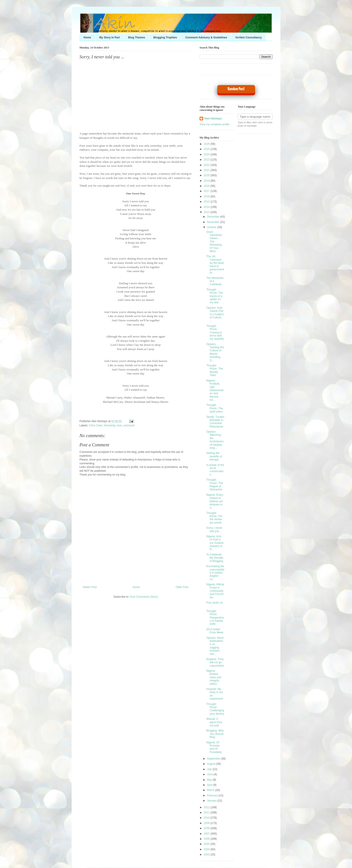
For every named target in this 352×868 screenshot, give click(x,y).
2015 (207, 202)
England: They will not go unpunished (215, 662)
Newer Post (90, 587)
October (212, 227)
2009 (207, 823)
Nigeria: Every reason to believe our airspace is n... (215, 501)
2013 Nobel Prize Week (215, 631)
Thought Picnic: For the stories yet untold (214, 518)
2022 (207, 165)
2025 (207, 149)
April (210, 785)
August (212, 764)
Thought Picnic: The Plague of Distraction (215, 485)
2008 (207, 828)
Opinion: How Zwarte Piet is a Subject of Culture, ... (215, 314)
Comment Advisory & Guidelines (206, 37)
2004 (207, 849)
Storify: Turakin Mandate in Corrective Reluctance (215, 422)
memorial (129, 425)
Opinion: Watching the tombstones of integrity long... (215, 440)
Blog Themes (137, 37)
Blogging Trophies (165, 37)
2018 (207, 186)
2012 (207, 807)
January (212, 801)
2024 (207, 154)
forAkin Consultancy (249, 37)
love (119, 425)
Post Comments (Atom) (144, 597)
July (210, 769)
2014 (207, 207)
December (214, 217)
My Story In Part (109, 37)
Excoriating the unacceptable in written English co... (215, 573)
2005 (207, 844)
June (210, 774)
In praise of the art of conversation (215, 470)
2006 (207, 839)
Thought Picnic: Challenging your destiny (215, 709)
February (213, 795)
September (214, 759)
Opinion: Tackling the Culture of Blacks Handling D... (215, 352)
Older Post (182, 587)
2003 (207, 855)
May (210, 780)
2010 (207, 818)
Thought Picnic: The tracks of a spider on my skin (215, 296)
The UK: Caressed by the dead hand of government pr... (215, 264)
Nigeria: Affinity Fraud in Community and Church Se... (215, 591)
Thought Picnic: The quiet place (215, 408)
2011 (207, 813)
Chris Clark (96, 425)
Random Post (236, 89)
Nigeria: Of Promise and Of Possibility (214, 747)
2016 (207, 196)
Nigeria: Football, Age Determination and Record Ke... (215, 390)
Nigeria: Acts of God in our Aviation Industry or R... (215, 543)
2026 (207, 144)
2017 (207, 191)
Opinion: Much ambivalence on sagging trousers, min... (215, 646)
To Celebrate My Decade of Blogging (215, 558)
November (214, 222)
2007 (207, 834)
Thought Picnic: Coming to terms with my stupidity (215, 333)
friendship (110, 425)
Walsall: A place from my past (214, 722)
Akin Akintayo (213, 119)
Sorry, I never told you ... (102, 57)
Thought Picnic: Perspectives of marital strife (215, 618)
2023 (207, 160)
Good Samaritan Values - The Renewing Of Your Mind (214, 242)
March (211, 790)
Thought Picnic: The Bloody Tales (215, 370)
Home (87, 37)
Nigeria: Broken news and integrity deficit (214, 677)
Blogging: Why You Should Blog (215, 734)
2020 (207, 175)
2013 (207, 212)
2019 (207, 181)
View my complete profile (214, 124)
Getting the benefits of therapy (214, 456)
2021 (207, 170)
